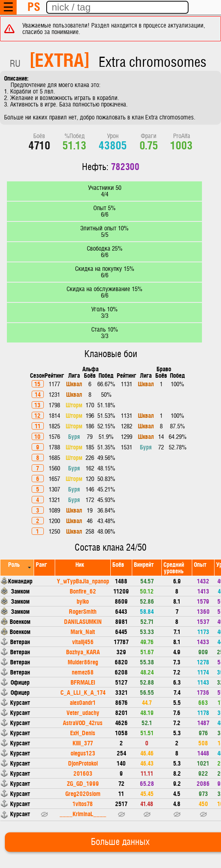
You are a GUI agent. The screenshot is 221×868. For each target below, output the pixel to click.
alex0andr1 (83, 702)
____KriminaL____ (83, 814)
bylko (83, 601)
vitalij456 (83, 641)
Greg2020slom (83, 793)
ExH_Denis (83, 733)
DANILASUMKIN (83, 621)
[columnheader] (17, 567)
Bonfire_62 (83, 591)
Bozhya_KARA (83, 652)
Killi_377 (83, 743)
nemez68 (83, 672)
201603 (83, 773)
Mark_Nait (83, 631)
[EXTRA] (60, 59)
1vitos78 (83, 803)
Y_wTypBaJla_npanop (83, 581)
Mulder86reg (83, 662)
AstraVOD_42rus (83, 722)
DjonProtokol (83, 763)
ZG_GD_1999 (83, 783)
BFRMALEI (83, 682)
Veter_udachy (83, 712)
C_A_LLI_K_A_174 (83, 692)
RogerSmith (83, 611)
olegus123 (83, 753)
